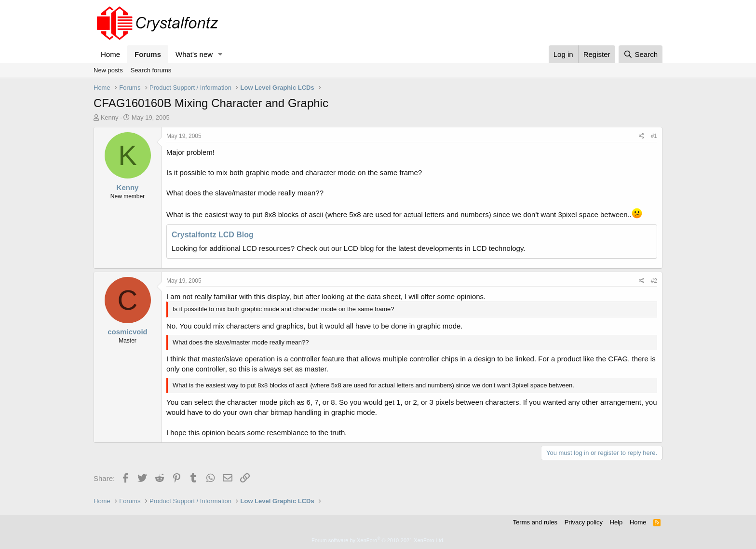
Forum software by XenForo (378, 540)
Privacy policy (584, 522)
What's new (194, 54)
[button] (220, 54)
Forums (148, 54)
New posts (108, 70)
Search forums (151, 70)
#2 (654, 281)
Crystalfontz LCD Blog (213, 235)
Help (616, 522)
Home (110, 54)
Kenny (110, 117)
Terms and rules (535, 522)
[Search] (641, 54)
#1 (654, 136)
